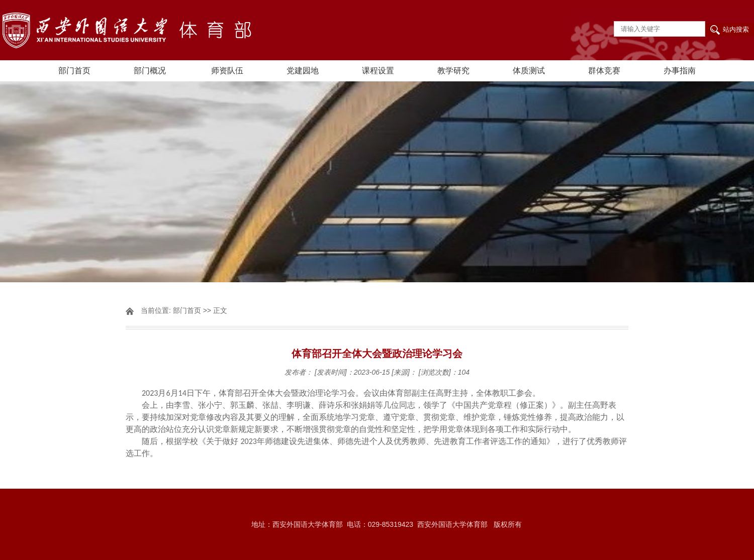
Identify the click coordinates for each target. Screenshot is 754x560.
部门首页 (74, 71)
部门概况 (150, 71)
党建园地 (303, 71)
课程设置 (378, 71)
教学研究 (453, 71)
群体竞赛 (604, 71)
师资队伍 (227, 71)
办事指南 (680, 71)
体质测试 (529, 71)
